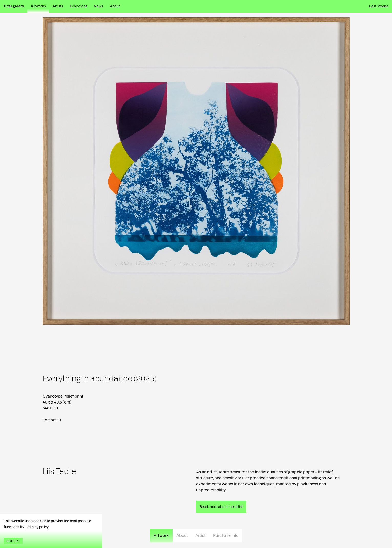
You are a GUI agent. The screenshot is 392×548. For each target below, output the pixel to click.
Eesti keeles (379, 6)
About (115, 6)
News (99, 6)
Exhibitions (79, 6)
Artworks (38, 6)
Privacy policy (37, 527)
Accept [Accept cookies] (13, 541)
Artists (58, 6)
